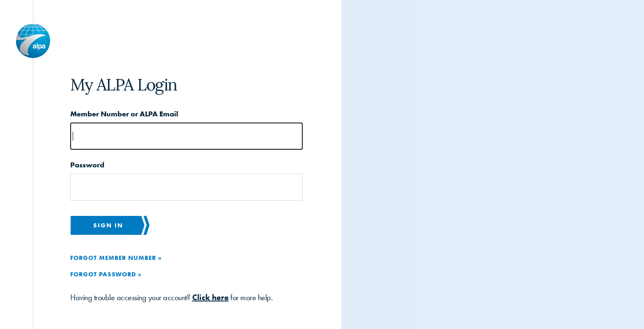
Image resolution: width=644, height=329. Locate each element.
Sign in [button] (108, 225)
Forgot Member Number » (116, 258)
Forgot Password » (106, 274)
